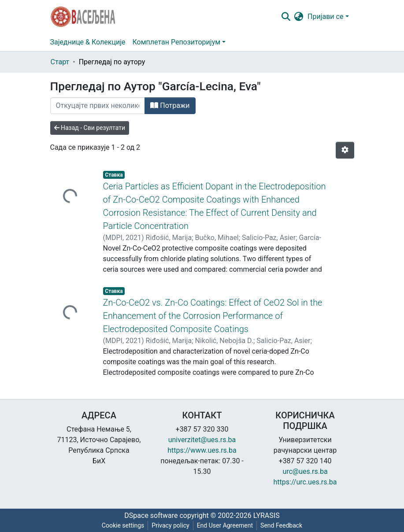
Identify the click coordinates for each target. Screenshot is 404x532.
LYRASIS (267, 515)
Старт (60, 62)
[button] (298, 17)
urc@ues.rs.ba (305, 471)
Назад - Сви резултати (90, 128)
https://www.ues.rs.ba (202, 450)
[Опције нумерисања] (345, 150)
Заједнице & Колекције (88, 42)
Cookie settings (123, 525)
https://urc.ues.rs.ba (305, 482)
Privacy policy (170, 525)
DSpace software (151, 515)
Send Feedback (281, 525)
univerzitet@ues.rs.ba (202, 440)
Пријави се (325, 17)
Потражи (170, 105)
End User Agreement (225, 525)
